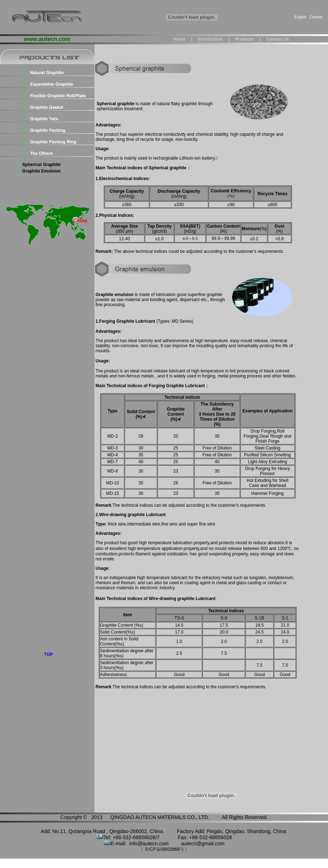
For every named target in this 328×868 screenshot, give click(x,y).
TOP (48, 654)
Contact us (278, 39)
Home (179, 39)
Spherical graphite (42, 165)
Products (244, 39)
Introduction (210, 39)
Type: (101, 524)
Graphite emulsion (42, 171)
